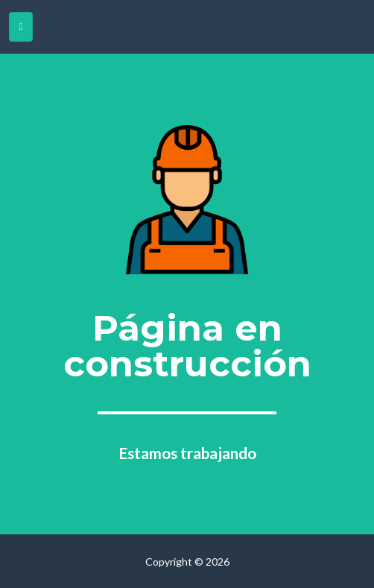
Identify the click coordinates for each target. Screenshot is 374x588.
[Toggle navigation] (21, 27)
